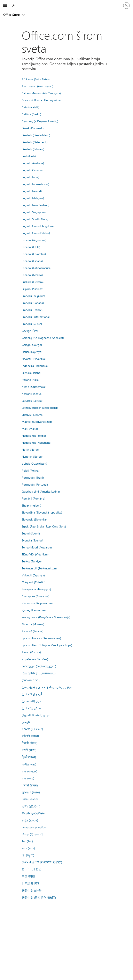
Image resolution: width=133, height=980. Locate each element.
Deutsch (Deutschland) (36, 135)
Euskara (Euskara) (33, 282)
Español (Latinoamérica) (37, 268)
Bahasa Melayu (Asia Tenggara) (41, 93)
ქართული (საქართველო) (39, 666)
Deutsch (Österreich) (35, 142)
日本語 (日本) (30, 883)
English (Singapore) (34, 212)
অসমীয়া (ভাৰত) (29, 764)
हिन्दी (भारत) (29, 757)
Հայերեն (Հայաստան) (39, 673)
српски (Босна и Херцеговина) (41, 638)
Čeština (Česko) (31, 114)
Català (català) (30, 107)
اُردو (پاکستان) (32, 694)
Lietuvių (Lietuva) (32, 414)
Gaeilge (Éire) (30, 331)
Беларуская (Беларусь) (36, 589)
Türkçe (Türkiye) (32, 561)
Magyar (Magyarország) (37, 421)
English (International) (35, 184)
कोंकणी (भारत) (30, 736)
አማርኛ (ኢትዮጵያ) (32, 729)
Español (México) (32, 275)
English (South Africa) (35, 219)
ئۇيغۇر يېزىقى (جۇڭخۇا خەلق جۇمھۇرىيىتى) (47, 687)
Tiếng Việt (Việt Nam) (35, 554)
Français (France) (32, 310)
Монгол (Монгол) (33, 624)
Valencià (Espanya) (33, 575)
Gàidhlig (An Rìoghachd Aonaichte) (44, 338)
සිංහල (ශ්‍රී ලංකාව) (33, 834)
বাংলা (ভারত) (28, 778)
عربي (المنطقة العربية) (36, 715)
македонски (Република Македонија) (46, 617)
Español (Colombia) (34, 254)
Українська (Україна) (35, 659)
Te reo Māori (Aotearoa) (37, 547)
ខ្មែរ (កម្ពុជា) (28, 855)
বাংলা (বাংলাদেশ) (29, 771)
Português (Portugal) (35, 484)
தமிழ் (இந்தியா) (31, 806)
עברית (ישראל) (31, 680)
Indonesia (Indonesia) (35, 366)
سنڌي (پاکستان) (31, 708)
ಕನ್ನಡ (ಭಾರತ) (30, 820)
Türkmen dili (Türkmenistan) (39, 568)
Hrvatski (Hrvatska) (34, 359)
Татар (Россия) (31, 652)
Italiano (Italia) (31, 380)
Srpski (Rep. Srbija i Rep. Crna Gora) (44, 526)
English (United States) (36, 233)
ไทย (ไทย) (27, 841)
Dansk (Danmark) (33, 128)
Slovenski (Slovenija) (34, 519)
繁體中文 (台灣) (32, 890)
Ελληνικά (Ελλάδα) (34, 582)
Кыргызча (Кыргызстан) (37, 603)
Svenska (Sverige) (33, 540)
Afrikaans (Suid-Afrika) (36, 79)
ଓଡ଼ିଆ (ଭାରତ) (30, 799)
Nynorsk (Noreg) (32, 456)
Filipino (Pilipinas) (32, 289)
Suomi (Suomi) (31, 533)
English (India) (30, 177)
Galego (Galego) (32, 345)
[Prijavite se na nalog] (126, 6)
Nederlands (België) (34, 435)
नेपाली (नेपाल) (30, 743)
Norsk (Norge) (31, 449)
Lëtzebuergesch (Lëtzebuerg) (40, 407)
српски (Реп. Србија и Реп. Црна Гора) (47, 645)
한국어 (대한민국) (34, 869)
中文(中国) (28, 876)
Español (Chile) (31, 247)
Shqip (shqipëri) (31, 505)
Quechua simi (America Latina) (41, 491)
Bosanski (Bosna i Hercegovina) (41, 100)
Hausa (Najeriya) (32, 352)
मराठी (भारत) (29, 750)
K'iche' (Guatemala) (34, 387)
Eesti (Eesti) (29, 156)
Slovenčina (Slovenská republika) (42, 512)
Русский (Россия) (33, 631)
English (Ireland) (32, 191)
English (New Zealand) (36, 205)
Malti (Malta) (30, 428)
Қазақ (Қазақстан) (34, 610)
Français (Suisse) (32, 324)
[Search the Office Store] (14, 5)
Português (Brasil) (33, 477)
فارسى (26, 722)
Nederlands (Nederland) (37, 442)
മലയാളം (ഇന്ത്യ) (34, 827)
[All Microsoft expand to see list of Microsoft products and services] (5, 6)
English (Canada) (32, 170)
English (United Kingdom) (38, 226)
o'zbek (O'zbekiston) (34, 463)
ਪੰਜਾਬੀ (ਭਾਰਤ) (30, 785)
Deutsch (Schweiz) (33, 149)
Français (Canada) (33, 303)
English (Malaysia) (33, 198)
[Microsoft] (66, 3)
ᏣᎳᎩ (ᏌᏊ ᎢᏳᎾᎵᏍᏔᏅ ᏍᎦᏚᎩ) (42, 862)
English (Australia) (33, 163)
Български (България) (36, 596)
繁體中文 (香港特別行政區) (39, 897)
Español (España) (32, 261)
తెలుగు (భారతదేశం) (33, 813)
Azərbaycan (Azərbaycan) (37, 86)
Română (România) (34, 498)
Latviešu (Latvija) (32, 401)
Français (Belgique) (33, 296)
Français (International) (36, 317)
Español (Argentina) (34, 240)
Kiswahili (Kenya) (32, 394)
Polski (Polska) (31, 470)
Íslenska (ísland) (32, 373)
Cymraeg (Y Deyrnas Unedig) (40, 121)
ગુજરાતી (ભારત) (31, 792)
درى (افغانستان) (31, 701)
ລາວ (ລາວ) (28, 848)
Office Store (12, 15)
